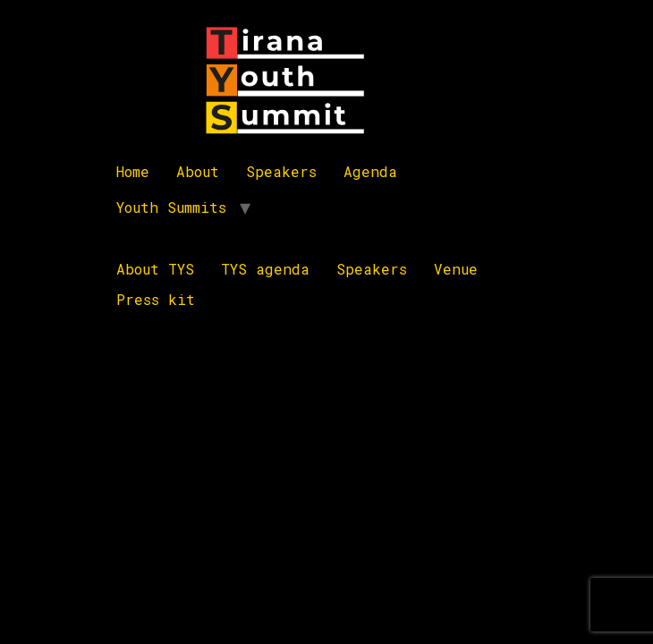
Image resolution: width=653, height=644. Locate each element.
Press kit (156, 299)
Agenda (370, 171)
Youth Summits (171, 207)
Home (133, 171)
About (198, 171)
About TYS (155, 269)
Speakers (281, 171)
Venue (456, 269)
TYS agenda (265, 269)
